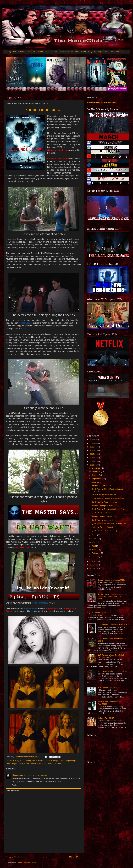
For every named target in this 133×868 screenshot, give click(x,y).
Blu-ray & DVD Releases (15, 52)
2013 (92, 458)
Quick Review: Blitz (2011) (102, 513)
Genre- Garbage (52, 761)
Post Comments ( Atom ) (27, 863)
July (94, 535)
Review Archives (66, 52)
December (97, 468)
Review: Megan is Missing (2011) (111, 580)
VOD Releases (51, 52)
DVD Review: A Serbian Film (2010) (112, 625)
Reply (14, 785)
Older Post (75, 857)
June (94, 539)
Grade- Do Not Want (33, 764)
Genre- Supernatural (15, 764)
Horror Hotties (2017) (84, 52)
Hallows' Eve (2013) (106, 718)
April (94, 546)
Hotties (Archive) (101, 52)
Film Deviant (18, 775)
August (95, 482)
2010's (15, 761)
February (96, 553)
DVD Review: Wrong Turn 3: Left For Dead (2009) (111, 656)
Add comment (13, 791)
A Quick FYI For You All (96, 613)
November (97, 472)
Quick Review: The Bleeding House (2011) (109, 509)
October (96, 475)
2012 (92, 461)
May (94, 542)
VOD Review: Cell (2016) (108, 688)
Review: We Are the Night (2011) (105, 495)
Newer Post (12, 857)
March (95, 549)
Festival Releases (117, 52)
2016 (92, 447)
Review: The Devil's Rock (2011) (105, 516)
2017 (92, 443)
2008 (92, 568)
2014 (92, 454)
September (97, 479)
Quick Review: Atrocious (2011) (104, 502)
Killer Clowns (48, 764)
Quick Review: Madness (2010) (104, 520)
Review (58, 764)
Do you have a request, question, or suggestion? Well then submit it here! (112, 596)
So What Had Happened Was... (102, 103)
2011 (21, 761)
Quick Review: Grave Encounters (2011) (108, 498)
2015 (92, 450)
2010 (92, 561)
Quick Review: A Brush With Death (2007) (109, 524)
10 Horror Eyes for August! (102, 527)
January (96, 557)
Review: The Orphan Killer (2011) (105, 506)
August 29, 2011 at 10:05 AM (36, 775)
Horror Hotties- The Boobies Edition (112, 671)
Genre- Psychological (69, 761)
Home (44, 857)
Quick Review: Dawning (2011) (104, 531)
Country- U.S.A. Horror (34, 761)
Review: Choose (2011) (101, 485)
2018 (92, 440)
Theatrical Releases (35, 52)
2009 (92, 565)
